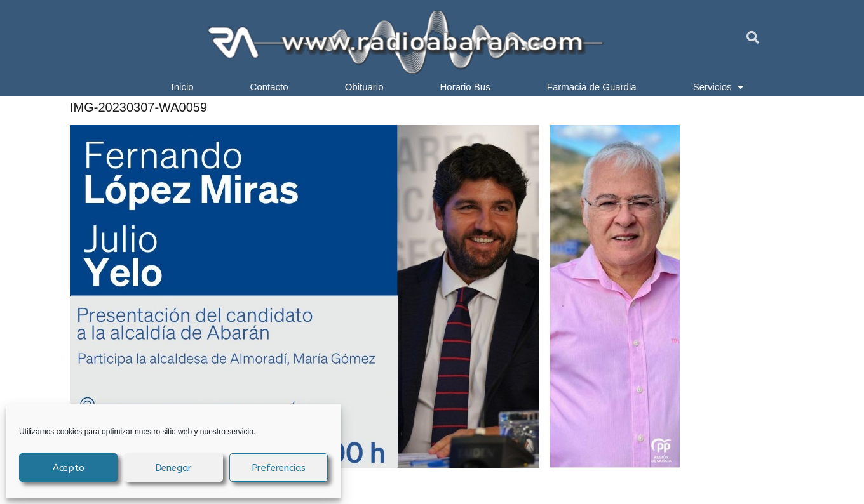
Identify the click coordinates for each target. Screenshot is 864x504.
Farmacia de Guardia (592, 87)
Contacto (269, 87)
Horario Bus (465, 87)
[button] (753, 37)
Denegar (174, 468)
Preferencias (279, 468)
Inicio (183, 87)
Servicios (719, 87)
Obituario (364, 87)
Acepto (69, 468)
